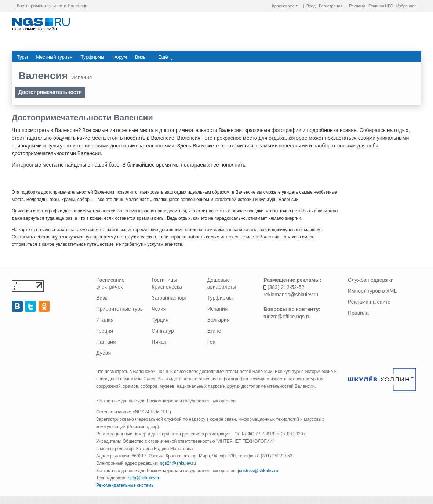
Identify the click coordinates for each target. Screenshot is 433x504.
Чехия (159, 309)
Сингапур (163, 331)
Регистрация (331, 6)
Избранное (407, 6)
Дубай (103, 353)
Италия (105, 320)
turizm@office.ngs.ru (287, 317)
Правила (358, 313)
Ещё (165, 57)
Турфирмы (220, 298)
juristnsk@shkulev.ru (258, 471)
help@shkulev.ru (144, 478)
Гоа (211, 342)
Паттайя (106, 342)
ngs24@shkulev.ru (178, 463)
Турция (160, 320)
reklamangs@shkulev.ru (291, 295)
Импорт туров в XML (372, 291)
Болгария (219, 320)
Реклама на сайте (369, 302)
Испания (82, 77)
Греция (105, 331)
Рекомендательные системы (125, 485)
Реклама (357, 6)
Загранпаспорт (169, 298)
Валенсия (43, 76)
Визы (102, 298)
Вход (311, 6)
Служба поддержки (371, 280)
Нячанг (160, 342)
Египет (215, 331)
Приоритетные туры (120, 309)
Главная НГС (381, 6)
